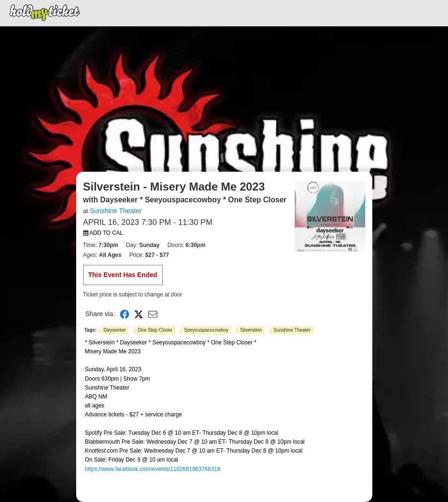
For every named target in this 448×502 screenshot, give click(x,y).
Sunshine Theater (116, 211)
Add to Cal (103, 233)
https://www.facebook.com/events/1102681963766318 (153, 469)
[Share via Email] (153, 314)
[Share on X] (139, 314)
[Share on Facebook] (125, 314)
